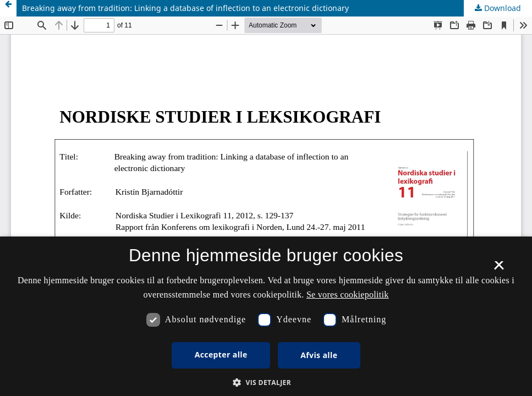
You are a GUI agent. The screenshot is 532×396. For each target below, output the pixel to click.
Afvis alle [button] (319, 355)
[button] (266, 383)
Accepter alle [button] (221, 354)
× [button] (499, 269)
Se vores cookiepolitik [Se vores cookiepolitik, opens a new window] (348, 295)
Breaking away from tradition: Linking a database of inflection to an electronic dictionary (185, 8)
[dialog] (266, 316)
